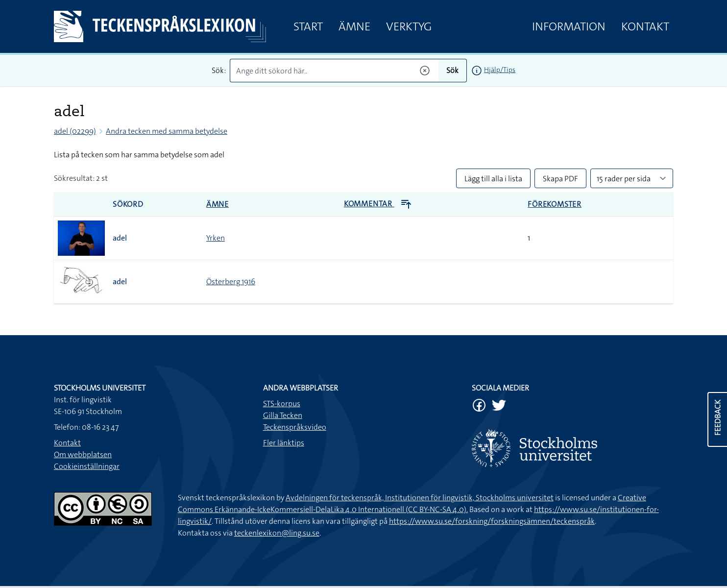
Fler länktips (284, 443)
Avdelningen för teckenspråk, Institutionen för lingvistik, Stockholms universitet (420, 498)
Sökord (128, 204)
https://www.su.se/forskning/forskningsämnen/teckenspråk (492, 521)
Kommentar (378, 204)
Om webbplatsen (83, 454)
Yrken (216, 238)
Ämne (354, 26)
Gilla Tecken (283, 415)
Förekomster (555, 204)
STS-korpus (282, 404)
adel (120, 238)
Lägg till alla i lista (493, 179)
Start (308, 26)
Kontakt (645, 26)
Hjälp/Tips (500, 70)
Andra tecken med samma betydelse (167, 131)
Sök (452, 70)
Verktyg (409, 26)
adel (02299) (75, 131)
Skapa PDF (560, 179)
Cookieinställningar (87, 466)
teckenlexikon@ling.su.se (277, 533)
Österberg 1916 (231, 282)
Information (569, 26)
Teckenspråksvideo (295, 427)
